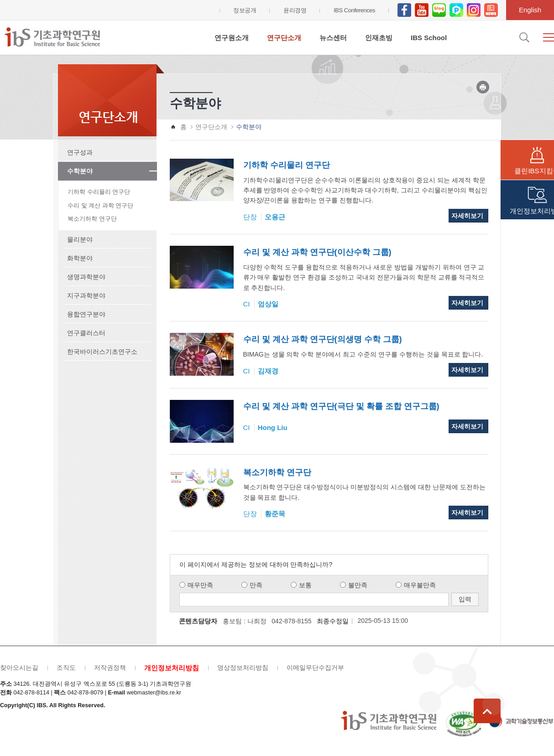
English (530, 10)
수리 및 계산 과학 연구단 (100, 205)
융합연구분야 (86, 314)
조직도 (66, 668)
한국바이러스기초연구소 (102, 352)
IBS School (429, 38)
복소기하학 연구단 (92, 219)
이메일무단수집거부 (315, 668)
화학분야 (80, 258)
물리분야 (80, 239)
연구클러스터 (86, 333)
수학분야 (80, 171)
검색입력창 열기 (523, 37)
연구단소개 (284, 38)
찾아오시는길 (19, 668)
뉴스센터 (333, 38)
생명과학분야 (86, 277)
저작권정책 (110, 668)
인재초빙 (379, 38)
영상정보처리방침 (243, 668)
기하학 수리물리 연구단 (99, 192)
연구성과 (80, 152)
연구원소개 (232, 38)
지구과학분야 (86, 295)
